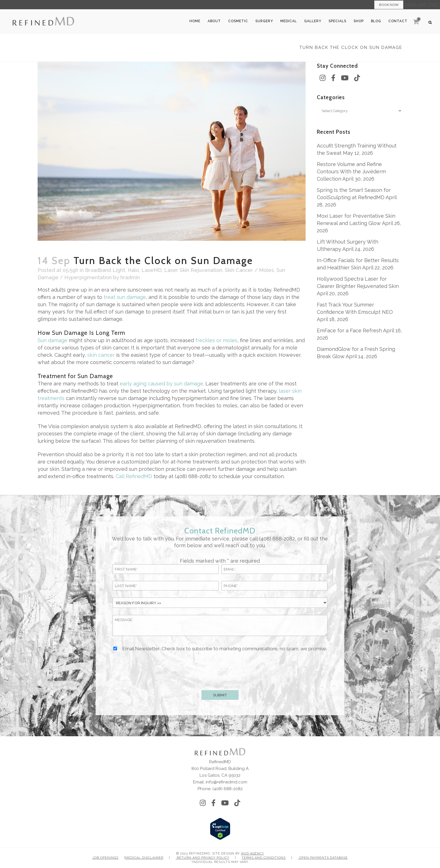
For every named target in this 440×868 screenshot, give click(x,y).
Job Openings (105, 858)
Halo (133, 270)
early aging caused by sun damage (161, 384)
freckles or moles (216, 340)
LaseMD (152, 270)
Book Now (389, 5)
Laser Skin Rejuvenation (193, 270)
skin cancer (101, 355)
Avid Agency (253, 854)
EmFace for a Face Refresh (349, 330)
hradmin (130, 277)
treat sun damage (125, 297)
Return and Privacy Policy (202, 858)
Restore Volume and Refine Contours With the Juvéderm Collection (351, 171)
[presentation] (220, 670)
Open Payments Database (323, 858)
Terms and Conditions (264, 858)
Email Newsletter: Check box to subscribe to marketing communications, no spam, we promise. (225, 649)
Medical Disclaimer (144, 858)
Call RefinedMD (134, 476)
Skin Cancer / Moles (249, 270)
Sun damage (52, 340)
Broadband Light (105, 270)
